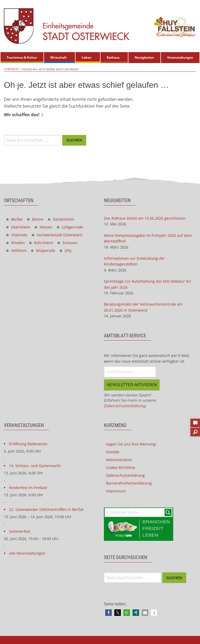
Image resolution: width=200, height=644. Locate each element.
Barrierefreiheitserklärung (129, 483)
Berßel (14, 219)
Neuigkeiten (144, 57)
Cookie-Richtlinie (121, 467)
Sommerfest (20, 531)
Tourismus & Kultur (22, 57)
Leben (87, 57)
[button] (108, 612)
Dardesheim (61, 219)
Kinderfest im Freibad (28, 487)
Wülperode (43, 250)
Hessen (43, 227)
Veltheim (16, 250)
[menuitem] (22, 58)
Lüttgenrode (70, 227)
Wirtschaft (58, 57)
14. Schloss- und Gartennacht (35, 465)
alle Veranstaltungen (27, 553)
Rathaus (113, 57)
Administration (119, 459)
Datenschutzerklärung (125, 405)
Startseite (11, 69)
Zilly (65, 250)
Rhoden (15, 243)
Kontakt (113, 451)
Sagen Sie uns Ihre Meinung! (131, 444)
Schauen (67, 243)
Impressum (116, 490)
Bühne (35, 219)
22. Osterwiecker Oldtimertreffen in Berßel (46, 509)
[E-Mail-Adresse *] (130, 372)
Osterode (17, 235)
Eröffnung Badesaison (28, 443)
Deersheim (18, 227)
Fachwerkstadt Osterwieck (57, 235)
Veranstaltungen (180, 57)
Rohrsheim (41, 243)
